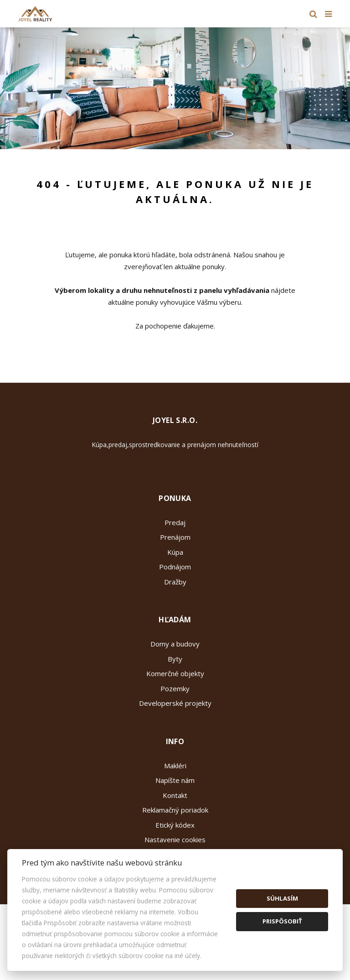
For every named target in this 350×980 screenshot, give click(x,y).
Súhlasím (282, 898)
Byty (175, 659)
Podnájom (175, 567)
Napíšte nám (175, 780)
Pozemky (175, 688)
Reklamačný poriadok (175, 810)
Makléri (175, 766)
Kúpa (175, 552)
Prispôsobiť (282, 921)
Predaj (175, 522)
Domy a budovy (175, 644)
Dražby (175, 582)
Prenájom (175, 537)
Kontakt (175, 795)
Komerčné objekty (175, 673)
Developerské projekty (175, 703)
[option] (175, 88)
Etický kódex (175, 825)
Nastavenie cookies (175, 839)
